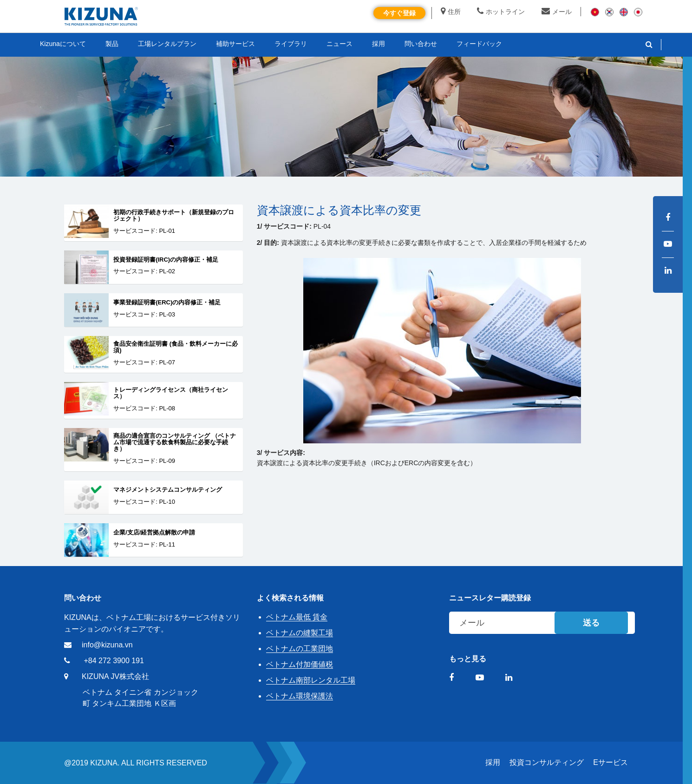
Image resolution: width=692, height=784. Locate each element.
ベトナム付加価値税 (300, 664)
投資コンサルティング (547, 762)
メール (557, 12)
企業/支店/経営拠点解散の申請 (154, 533)
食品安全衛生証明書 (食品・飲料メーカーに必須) (176, 347)
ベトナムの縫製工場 (300, 633)
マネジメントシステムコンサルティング (168, 490)
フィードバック (479, 44)
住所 (451, 12)
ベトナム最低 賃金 (297, 617)
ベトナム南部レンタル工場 (311, 680)
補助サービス (235, 44)
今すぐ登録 (399, 13)
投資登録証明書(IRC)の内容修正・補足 (166, 260)
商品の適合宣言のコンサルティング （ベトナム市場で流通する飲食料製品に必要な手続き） (175, 443)
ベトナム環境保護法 (300, 696)
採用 (493, 762)
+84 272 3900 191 (114, 661)
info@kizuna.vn (107, 645)
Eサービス (610, 762)
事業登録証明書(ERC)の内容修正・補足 (167, 303)
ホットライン (501, 12)
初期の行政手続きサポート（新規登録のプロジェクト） (174, 216)
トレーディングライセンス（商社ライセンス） (171, 393)
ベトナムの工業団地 (300, 649)
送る (591, 623)
